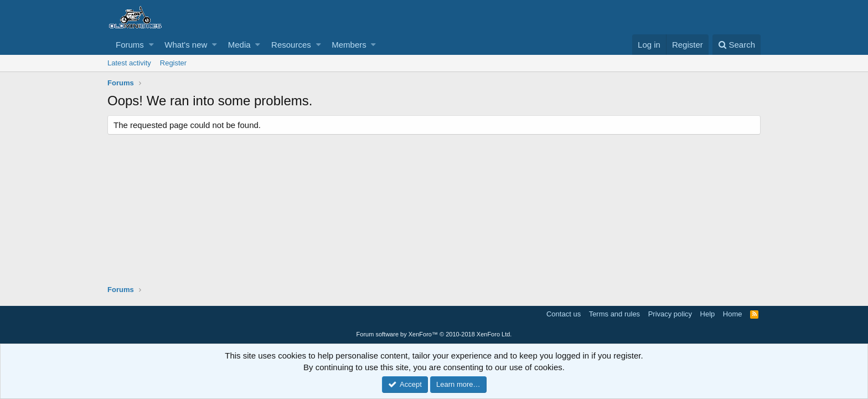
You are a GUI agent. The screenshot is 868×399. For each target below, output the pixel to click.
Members (349, 45)
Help (708, 314)
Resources (291, 45)
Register (173, 63)
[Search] (737, 45)
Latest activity (129, 63)
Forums (130, 45)
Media (239, 45)
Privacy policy (670, 314)
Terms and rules (614, 314)
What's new (186, 45)
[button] (151, 45)
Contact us (564, 314)
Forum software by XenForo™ (434, 334)
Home (733, 314)
